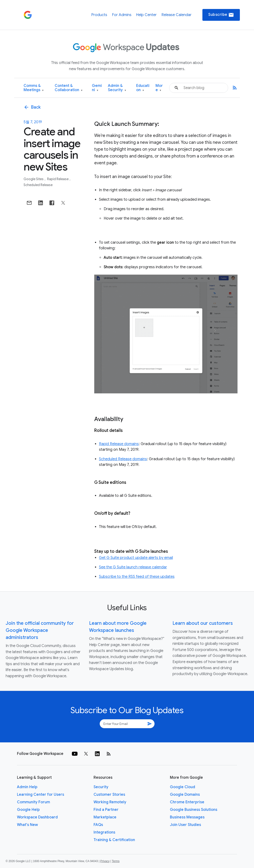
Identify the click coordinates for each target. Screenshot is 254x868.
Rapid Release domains (119, 444)
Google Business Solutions (194, 810)
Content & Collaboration (69, 88)
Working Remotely (110, 802)
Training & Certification (114, 840)
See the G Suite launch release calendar (133, 567)
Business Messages (187, 817)
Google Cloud (182, 787)
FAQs (98, 825)
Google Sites (34, 179)
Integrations (104, 832)
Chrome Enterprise (187, 802)
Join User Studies (185, 825)
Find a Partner (106, 810)
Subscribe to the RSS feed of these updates (137, 577)
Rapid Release (58, 179)
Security (101, 787)
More (159, 88)
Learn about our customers (203, 623)
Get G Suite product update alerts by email (136, 558)
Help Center (146, 15)
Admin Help (27, 787)
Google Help (28, 810)
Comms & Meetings (34, 88)
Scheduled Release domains (123, 459)
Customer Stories (109, 795)
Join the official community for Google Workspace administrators (40, 630)
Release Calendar (176, 15)
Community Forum (33, 802)
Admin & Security (117, 88)
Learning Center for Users (41, 795)
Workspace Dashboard (37, 817)
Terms (116, 861)
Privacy (105, 861)
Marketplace (105, 817)
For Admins (122, 15)
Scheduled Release (38, 185)
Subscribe (221, 15)
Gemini (97, 88)
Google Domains (185, 795)
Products (99, 15)
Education (143, 88)
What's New (27, 825)
